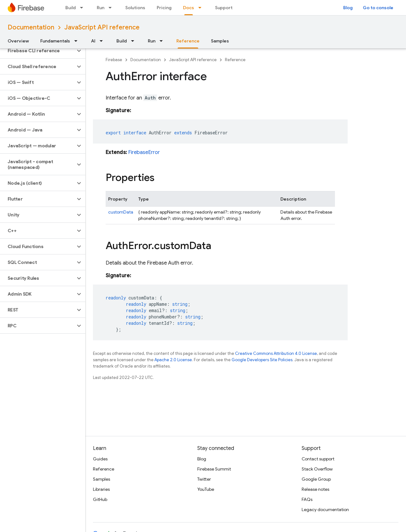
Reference (235, 60)
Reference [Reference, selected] (188, 41)
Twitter (204, 479)
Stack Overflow (317, 469)
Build (71, 8)
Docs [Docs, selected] (189, 8)
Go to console (378, 8)
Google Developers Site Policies (262, 360)
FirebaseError (144, 152)
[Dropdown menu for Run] (112, 8)
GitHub (100, 499)
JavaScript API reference (102, 27)
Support (224, 8)
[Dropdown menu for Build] (83, 8)
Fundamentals (55, 41)
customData (121, 212)
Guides (100, 459)
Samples (220, 41)
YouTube (206, 489)
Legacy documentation (325, 510)
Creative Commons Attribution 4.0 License (276, 353)
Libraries (101, 489)
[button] (38, 51)
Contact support (318, 459)
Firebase (114, 60)
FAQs (307, 499)
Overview (18, 41)
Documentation (31, 27)
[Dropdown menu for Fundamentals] (78, 41)
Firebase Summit (214, 469)
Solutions (135, 8)
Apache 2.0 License (173, 360)
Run (101, 8)
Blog (348, 8)
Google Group (316, 479)
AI (93, 41)
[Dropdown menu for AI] (103, 41)
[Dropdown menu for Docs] (202, 8)
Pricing (164, 8)
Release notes (315, 489)
